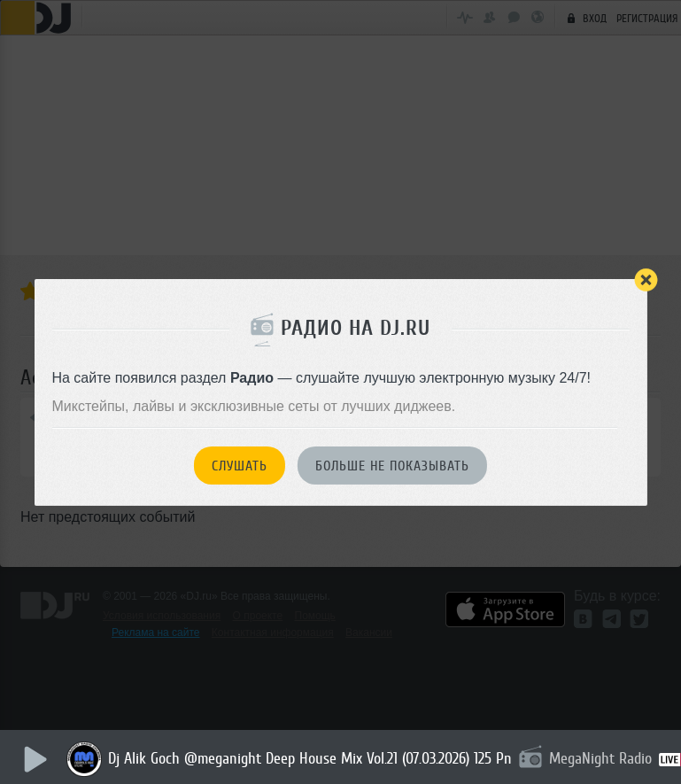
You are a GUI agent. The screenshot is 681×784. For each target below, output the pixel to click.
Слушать (240, 466)
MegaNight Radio (600, 758)
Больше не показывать (392, 466)
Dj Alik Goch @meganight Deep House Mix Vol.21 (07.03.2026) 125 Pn (310, 758)
